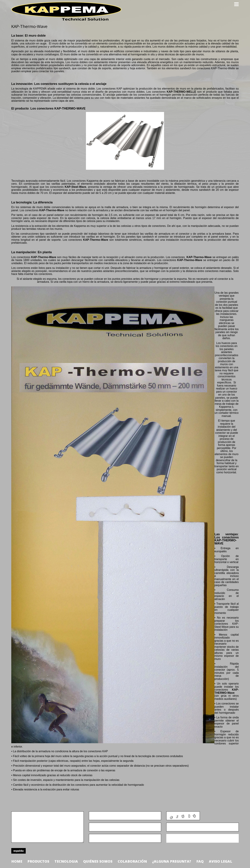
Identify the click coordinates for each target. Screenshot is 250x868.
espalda (18, 851)
